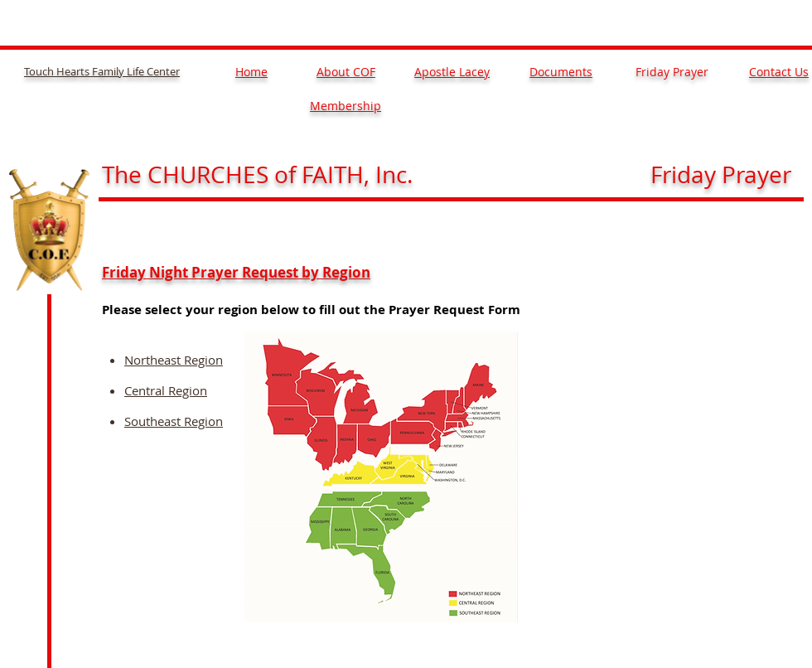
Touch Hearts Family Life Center (102, 71)
